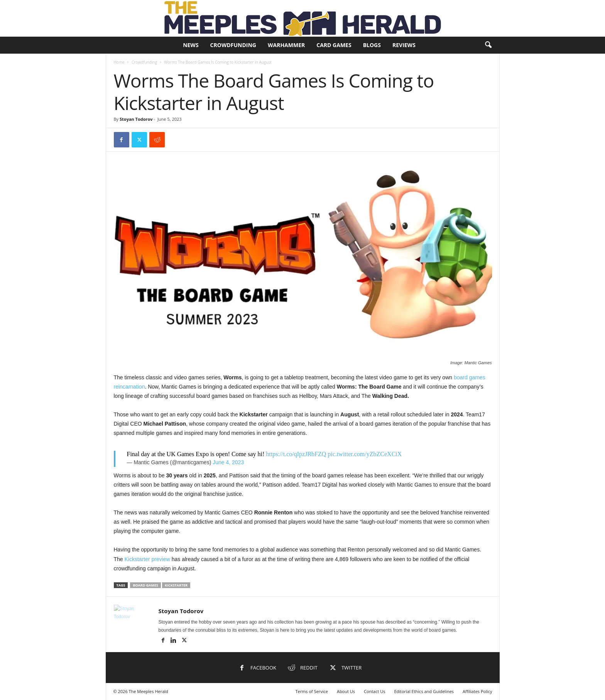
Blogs (372, 45)
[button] (488, 45)
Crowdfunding (233, 45)
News (191, 45)
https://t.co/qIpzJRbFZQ (296, 454)
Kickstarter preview (147, 559)
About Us (346, 691)
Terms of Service (312, 691)
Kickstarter (176, 585)
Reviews (404, 45)
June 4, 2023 (228, 462)
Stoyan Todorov (136, 119)
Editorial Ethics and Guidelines (424, 691)
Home (119, 62)
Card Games (334, 45)
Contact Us (375, 691)
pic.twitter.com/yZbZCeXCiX (365, 454)
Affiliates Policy (477, 691)
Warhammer (286, 45)
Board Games (145, 585)
